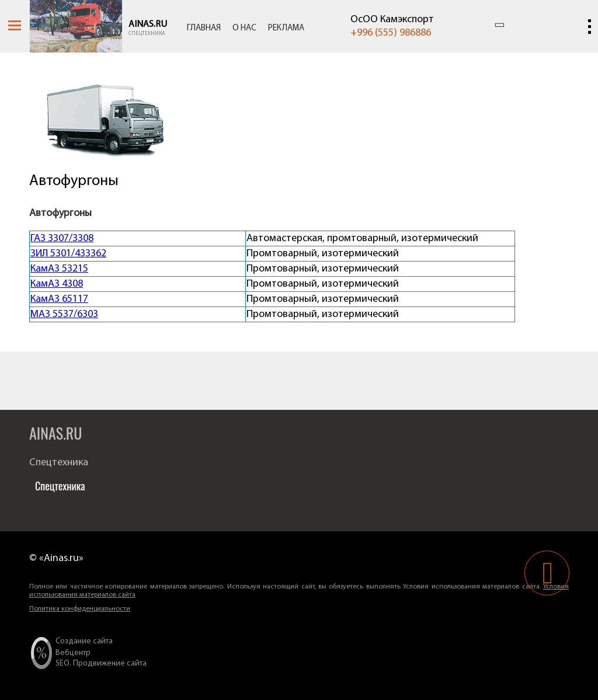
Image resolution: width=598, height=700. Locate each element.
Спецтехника (147, 34)
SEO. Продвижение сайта (101, 664)
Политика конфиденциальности (80, 609)
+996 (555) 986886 (391, 33)
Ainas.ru (148, 25)
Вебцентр (73, 653)
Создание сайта (84, 641)
